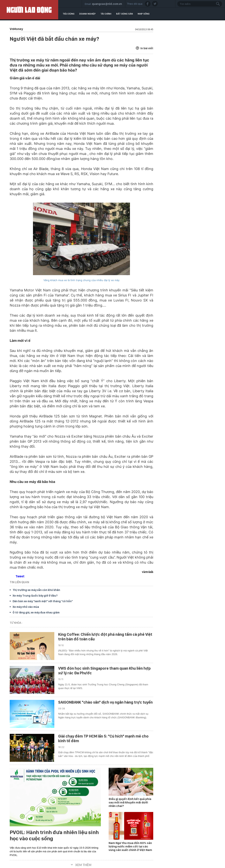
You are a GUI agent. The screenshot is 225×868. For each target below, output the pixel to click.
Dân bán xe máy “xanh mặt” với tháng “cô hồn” (43, 601)
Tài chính (106, 14)
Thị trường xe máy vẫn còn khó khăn (36, 590)
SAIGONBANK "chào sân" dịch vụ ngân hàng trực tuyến (105, 702)
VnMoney (16, 29)
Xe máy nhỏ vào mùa (26, 607)
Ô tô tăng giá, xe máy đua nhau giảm (36, 612)
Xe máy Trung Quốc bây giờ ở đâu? (35, 596)
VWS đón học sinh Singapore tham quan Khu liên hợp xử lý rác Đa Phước (104, 671)
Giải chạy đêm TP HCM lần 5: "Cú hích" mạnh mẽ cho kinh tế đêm (103, 738)
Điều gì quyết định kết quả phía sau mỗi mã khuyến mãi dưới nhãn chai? (130, 802)
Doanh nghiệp (87, 14)
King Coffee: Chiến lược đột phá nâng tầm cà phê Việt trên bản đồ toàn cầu (105, 637)
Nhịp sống (144, 14)
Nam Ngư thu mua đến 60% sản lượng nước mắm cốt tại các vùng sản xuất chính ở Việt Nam (130, 846)
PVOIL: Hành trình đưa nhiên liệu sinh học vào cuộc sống (54, 835)
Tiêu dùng (69, 14)
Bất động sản (125, 14)
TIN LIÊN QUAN (19, 582)
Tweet (20, 576)
